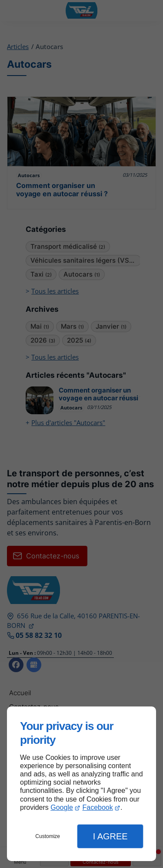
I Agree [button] (110, 836)
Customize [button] (48, 836)
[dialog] (81, 784)
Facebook (97, 807)
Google (62, 807)
